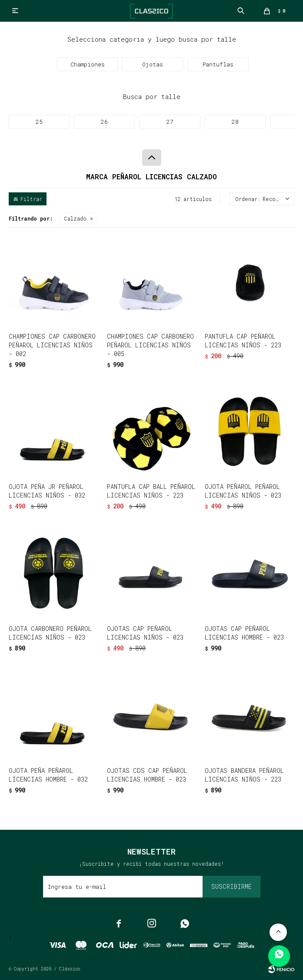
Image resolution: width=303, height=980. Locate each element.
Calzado (75, 218)
